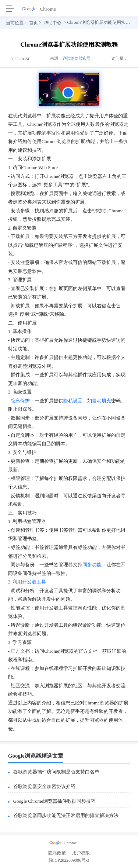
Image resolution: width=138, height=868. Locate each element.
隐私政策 (57, 853)
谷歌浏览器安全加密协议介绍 (44, 787)
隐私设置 (73, 401)
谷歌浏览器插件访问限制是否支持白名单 (56, 772)
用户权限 (81, 853)
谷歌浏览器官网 (76, 58)
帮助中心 (53, 22)
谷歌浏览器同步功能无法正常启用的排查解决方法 (66, 816)
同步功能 (92, 565)
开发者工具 (34, 582)
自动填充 (102, 401)
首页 (33, 22)
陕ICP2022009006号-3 (69, 862)
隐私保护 (20, 401)
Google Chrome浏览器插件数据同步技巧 (54, 801)
